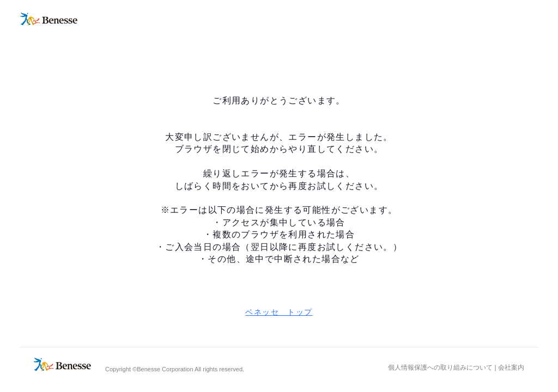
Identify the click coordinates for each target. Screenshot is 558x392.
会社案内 (511, 367)
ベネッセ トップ (279, 312)
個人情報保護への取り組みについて (440, 367)
